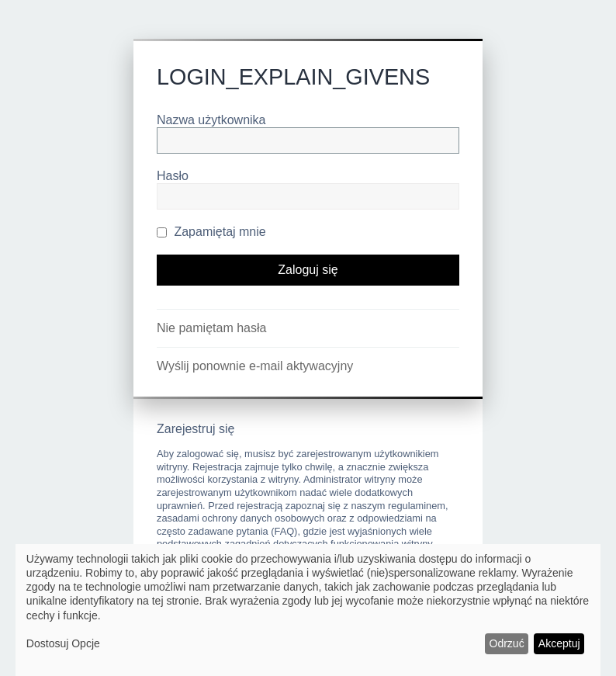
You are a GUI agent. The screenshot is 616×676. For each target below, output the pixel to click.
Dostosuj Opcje (63, 643)
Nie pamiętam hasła (211, 328)
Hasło (173, 176)
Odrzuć (507, 643)
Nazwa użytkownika (211, 120)
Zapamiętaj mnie (211, 232)
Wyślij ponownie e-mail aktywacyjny (255, 366)
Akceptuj (559, 643)
